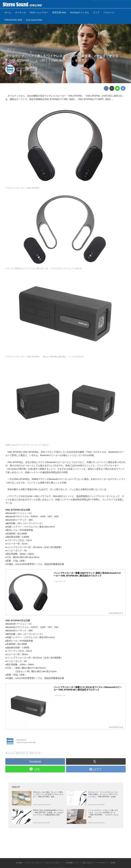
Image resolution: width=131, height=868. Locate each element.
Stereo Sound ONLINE (26, 71)
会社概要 (19, 863)
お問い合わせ (87, 863)
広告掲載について (72, 863)
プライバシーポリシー (34, 863)
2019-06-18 (21, 68)
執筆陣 (113, 863)
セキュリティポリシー (54, 863)
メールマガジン (101, 863)
